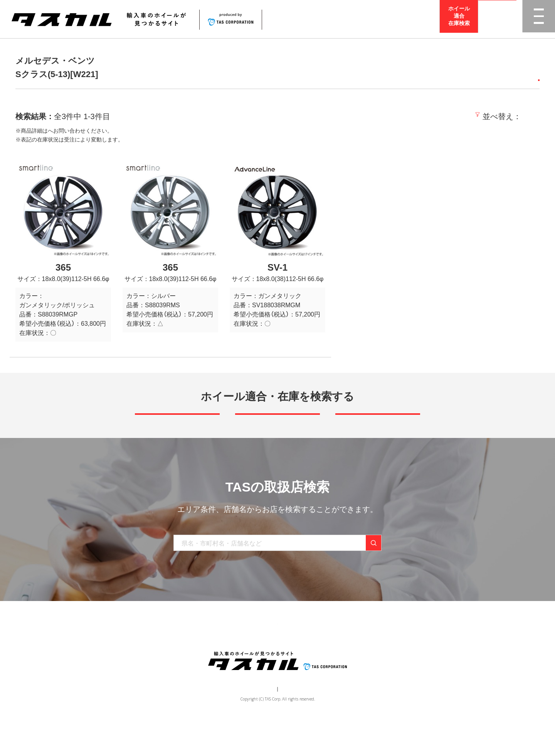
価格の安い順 (463, 116)
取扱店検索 (498, 19)
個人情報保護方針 (291, 724)
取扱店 (56, 131)
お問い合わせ (336, 655)
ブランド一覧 (215, 655)
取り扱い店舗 (259, 655)
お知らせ (297, 655)
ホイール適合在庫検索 (459, 19)
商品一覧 (176, 655)
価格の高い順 (515, 116)
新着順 (422, 116)
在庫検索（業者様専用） (390, 655)
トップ (146, 655)
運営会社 (254, 724)
